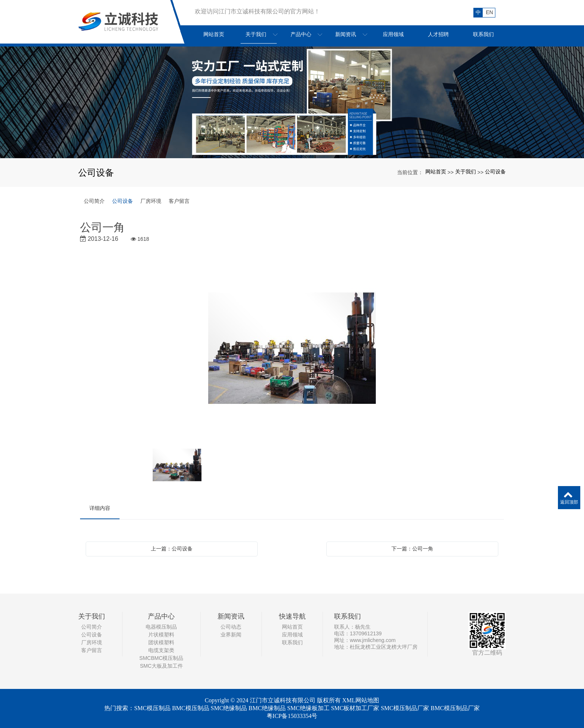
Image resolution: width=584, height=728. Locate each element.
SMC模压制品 (152, 708)
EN (490, 12)
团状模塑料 (161, 642)
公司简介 (94, 201)
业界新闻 (231, 635)
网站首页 (436, 172)
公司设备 (495, 172)
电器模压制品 (161, 627)
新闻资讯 (231, 616)
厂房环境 (151, 201)
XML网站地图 (361, 700)
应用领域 (292, 635)
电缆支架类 (161, 650)
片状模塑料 (161, 635)
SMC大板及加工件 (161, 666)
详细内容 (100, 508)
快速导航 (292, 616)
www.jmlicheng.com (373, 640)
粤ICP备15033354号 (292, 716)
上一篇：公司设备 (172, 549)
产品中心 (161, 616)
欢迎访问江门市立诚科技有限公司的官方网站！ (257, 11)
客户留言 (179, 201)
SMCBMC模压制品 (161, 658)
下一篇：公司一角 (412, 549)
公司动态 (231, 627)
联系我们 (292, 642)
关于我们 (466, 172)
